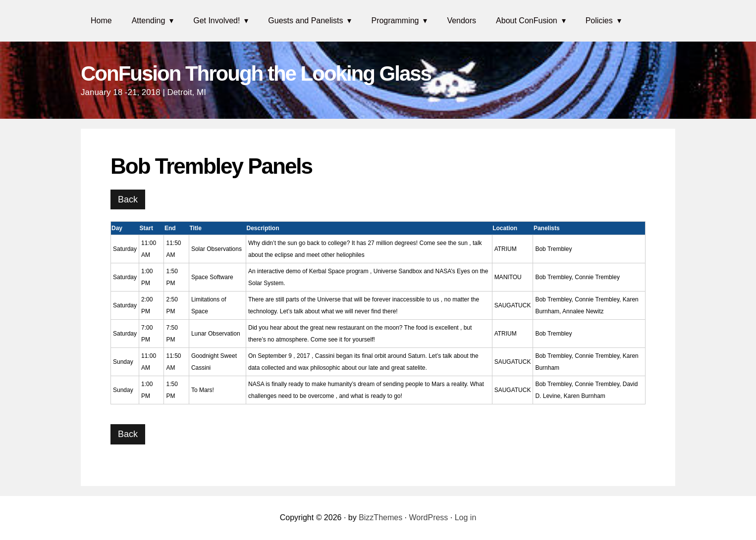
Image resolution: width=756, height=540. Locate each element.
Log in (466, 517)
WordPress (429, 517)
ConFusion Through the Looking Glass (256, 74)
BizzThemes (380, 517)
